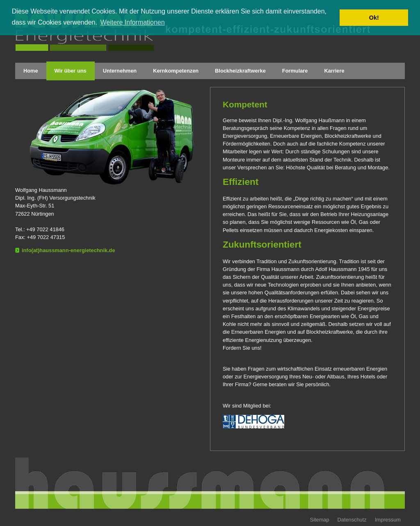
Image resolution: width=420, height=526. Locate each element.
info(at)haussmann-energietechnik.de (68, 250)
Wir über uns (71, 71)
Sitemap (320, 520)
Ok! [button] (374, 18)
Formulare (295, 71)
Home (31, 71)
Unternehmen (120, 71)
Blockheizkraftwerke (240, 71)
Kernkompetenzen (176, 71)
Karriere (334, 71)
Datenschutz (352, 520)
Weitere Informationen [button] (133, 22)
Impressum (388, 520)
